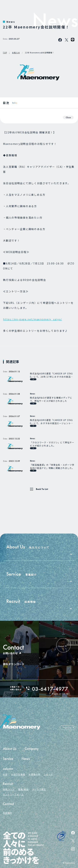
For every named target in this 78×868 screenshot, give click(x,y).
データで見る (39, 789)
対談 (5, 774)
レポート (49, 774)
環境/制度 (23, 789)
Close (68, 117)
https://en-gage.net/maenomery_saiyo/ (32, 319)
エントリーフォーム (13, 794)
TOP (5, 53)
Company (32, 749)
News (11, 22)
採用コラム (9, 789)
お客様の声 (35, 774)
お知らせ (16, 53)
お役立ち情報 (18, 774)
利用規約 (8, 813)
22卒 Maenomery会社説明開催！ (40, 53)
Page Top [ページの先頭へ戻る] (67, 728)
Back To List (42, 489)
